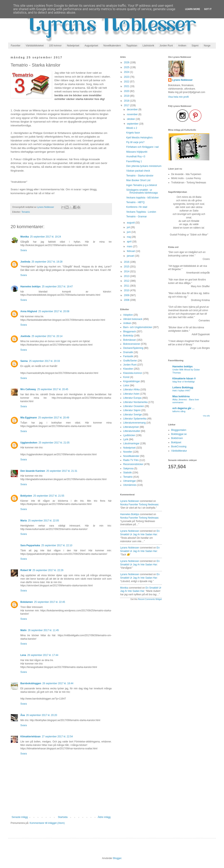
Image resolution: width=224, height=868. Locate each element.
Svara (24, 250)
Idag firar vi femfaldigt (184, 382)
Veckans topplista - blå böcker (142, 198)
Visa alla (206, 416)
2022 (127, 82)
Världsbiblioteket (35, 46)
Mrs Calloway (28, 389)
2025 (127, 67)
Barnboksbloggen (31, 683)
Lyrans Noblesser (130, 501)
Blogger (117, 858)
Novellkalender (131, 456)
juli (129, 227)
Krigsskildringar (132, 381)
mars (130, 246)
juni (129, 232)
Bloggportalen (179, 430)
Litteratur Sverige (132, 415)
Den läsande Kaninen (33, 471)
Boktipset (176, 442)
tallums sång (179, 411)
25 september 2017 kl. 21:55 (49, 496)
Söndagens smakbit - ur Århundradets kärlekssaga (142, 191)
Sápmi (195, 46)
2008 (127, 300)
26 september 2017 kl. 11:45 (43, 630)
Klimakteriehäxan (30, 737)
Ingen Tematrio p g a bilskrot (142, 185)
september (133, 124)
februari (131, 251)
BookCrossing (179, 447)
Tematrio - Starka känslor (140, 176)
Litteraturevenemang (134, 423)
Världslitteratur (179, 451)
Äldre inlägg (104, 817)
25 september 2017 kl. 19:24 (45, 237)
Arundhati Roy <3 (136, 157)
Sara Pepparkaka (30, 545)
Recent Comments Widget (150, 599)
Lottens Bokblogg (183, 387)
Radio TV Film (131, 460)
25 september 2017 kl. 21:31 (62, 471)
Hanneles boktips (30, 287)
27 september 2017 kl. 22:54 (57, 737)
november (133, 114)
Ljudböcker (129, 435)
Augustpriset (91, 46)
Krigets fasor (133, 133)
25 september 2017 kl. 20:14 (47, 336)
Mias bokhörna (181, 396)
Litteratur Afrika (131, 390)
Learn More (193, 9)
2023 (127, 77)
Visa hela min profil (178, 97)
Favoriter (16, 46)
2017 (127, 105)
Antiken (182, 46)
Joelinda (25, 262)
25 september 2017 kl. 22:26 (48, 570)
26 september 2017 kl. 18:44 (58, 683)
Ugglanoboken (29, 443)
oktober (131, 119)
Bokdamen (27, 602)
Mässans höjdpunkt (137, 152)
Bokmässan (130, 340)
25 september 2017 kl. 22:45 (49, 602)
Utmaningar (130, 481)
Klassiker (128, 369)
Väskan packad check (138, 171)
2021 (127, 86)
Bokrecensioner (132, 344)
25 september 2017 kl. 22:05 (43, 521)
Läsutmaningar (131, 443)
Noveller (128, 452)
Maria (24, 521)
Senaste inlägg (20, 817)
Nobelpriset (73, 46)
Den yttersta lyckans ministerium (144, 166)
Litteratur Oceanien (134, 406)
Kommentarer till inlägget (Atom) (47, 823)
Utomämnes (130, 485)
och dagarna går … (184, 408)
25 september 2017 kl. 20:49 (54, 418)
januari (131, 256)
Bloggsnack (130, 332)
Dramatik (128, 352)
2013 (127, 276)
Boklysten (26, 496)
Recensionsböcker (133, 464)
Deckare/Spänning (133, 348)
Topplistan (132, 46)
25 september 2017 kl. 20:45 (53, 389)
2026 (127, 62)
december (133, 109)
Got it (208, 9)
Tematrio (26, 212)
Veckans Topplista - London (141, 212)
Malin (24, 630)
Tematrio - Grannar (137, 217)
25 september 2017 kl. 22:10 (57, 545)
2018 (127, 101)
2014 (127, 271)
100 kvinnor (55, 46)
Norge (207, 46)
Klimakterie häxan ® (184, 379)
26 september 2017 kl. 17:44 (43, 655)
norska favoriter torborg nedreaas (139, 505)
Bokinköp (128, 336)
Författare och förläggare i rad (142, 147)
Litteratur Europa (132, 398)
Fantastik (128, 356)
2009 (127, 295)
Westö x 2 (132, 128)
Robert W (26, 570)
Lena (23, 655)
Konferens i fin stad (137, 207)
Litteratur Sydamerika (135, 419)
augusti (131, 223)
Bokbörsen (177, 438)
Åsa (23, 715)
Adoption (128, 315)
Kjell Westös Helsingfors (139, 138)
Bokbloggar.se (179, 434)
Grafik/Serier (130, 361)
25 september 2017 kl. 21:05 (54, 443)
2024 (127, 72)
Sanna (24, 361)
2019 (127, 96)
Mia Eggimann (29, 418)
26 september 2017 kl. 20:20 (42, 715)
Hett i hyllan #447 (181, 391)
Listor (126, 385)
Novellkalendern (112, 46)
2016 (127, 262)
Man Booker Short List (138, 180)
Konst (126, 377)
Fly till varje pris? (135, 142)
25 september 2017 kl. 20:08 (54, 311)
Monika (25, 237)
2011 (127, 286)
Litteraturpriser (131, 427)
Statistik (127, 473)
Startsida (63, 817)
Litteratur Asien (131, 394)
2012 (127, 281)
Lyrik (126, 439)
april (130, 242)
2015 (127, 267)
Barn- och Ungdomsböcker (138, 327)
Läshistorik (148, 46)
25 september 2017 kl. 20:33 (44, 361)
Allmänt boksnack (133, 319)
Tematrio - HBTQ (135, 202)
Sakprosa (128, 468)
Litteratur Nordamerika (135, 402)
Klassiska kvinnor (133, 373)
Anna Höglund (29, 311)
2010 (127, 290)
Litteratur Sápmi (132, 410)
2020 (127, 91)
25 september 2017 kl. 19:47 (57, 287)
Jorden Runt (166, 46)
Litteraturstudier (132, 431)
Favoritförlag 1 (134, 161)
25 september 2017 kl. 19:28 (47, 262)
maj (129, 237)
